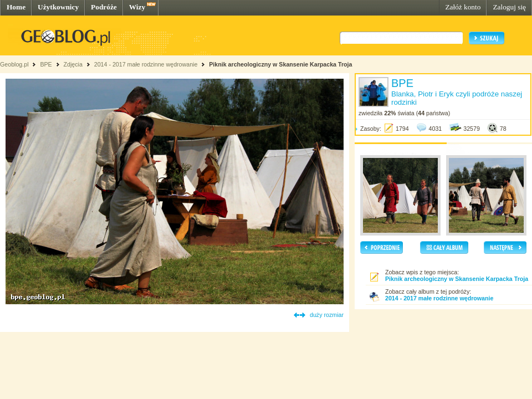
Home (16, 7)
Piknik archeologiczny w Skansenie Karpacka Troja (280, 64)
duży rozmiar (327, 315)
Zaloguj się (509, 7)
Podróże (104, 7)
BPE (46, 64)
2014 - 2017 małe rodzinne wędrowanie (147, 64)
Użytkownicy (58, 7)
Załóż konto (463, 7)
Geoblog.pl (14, 64)
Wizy (137, 7)
